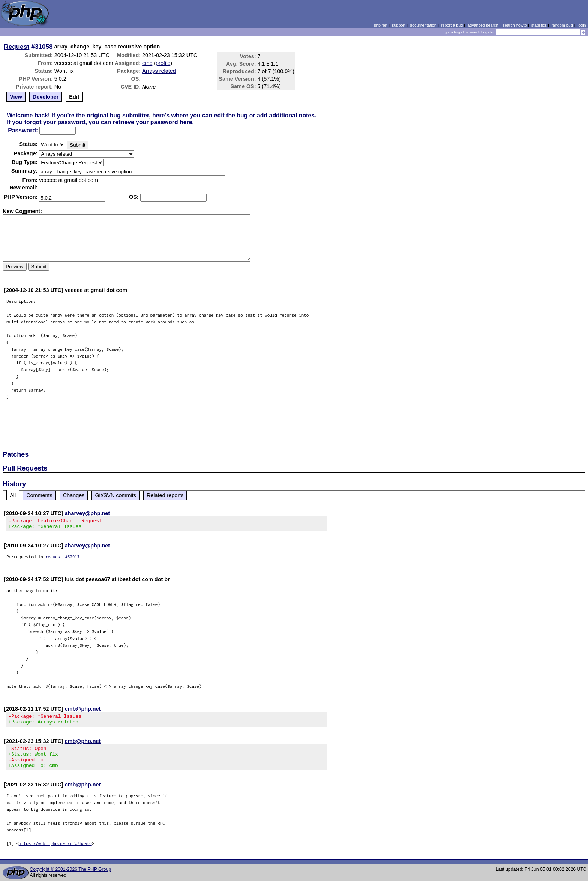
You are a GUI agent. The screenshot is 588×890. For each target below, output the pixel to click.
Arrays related (159, 71)
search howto (514, 25)
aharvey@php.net (87, 513)
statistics (539, 25)
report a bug (452, 25)
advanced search (483, 25)
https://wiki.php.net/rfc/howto (55, 852)
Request (16, 47)
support (399, 25)
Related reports (165, 495)
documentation (423, 25)
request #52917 (62, 559)
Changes (74, 495)
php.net (381, 25)
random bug (562, 25)
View (16, 97)
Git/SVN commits (115, 495)
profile (163, 63)
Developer (46, 97)
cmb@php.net (83, 711)
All (13, 495)
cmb (147, 63)
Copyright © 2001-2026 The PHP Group (70, 878)
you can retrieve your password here (140, 122)
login (582, 25)
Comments (39, 495)
